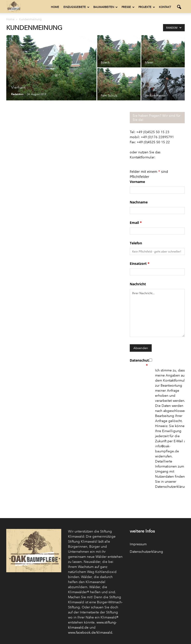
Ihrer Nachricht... (157, 313)
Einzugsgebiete (76, 7)
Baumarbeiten (106, 7)
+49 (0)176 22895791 (157, 137)
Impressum (138, 544)
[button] (179, 7)
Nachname (139, 202)
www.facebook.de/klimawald (90, 633)
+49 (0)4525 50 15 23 (153, 132)
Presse (128, 7)
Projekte (147, 7)
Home (55, 7)
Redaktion (17, 94)
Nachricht (138, 284)
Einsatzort (140, 263)
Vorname (137, 182)
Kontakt (165, 7)
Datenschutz (139, 363)
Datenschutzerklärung (146, 552)
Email (136, 223)
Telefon (136, 243)
